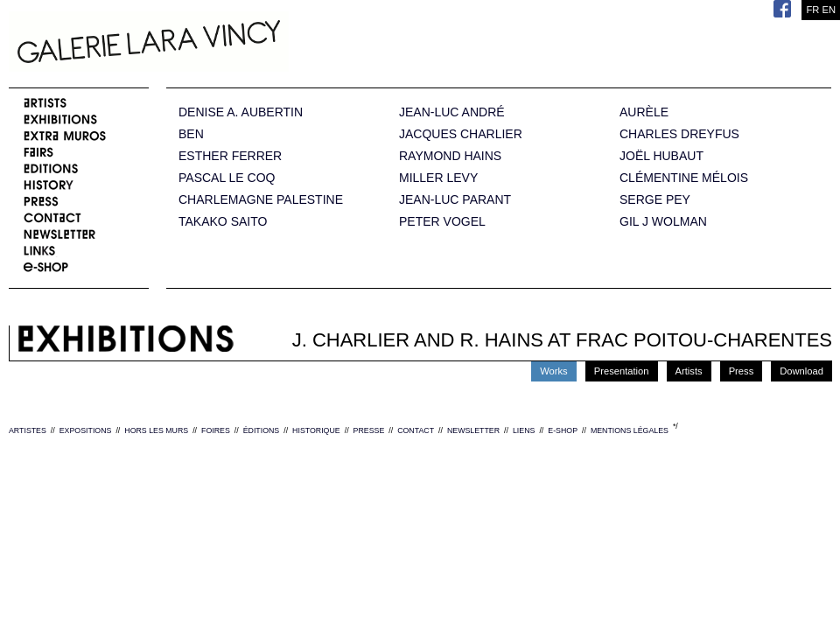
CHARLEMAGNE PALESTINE (261, 200)
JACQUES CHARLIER (461, 134)
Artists (689, 371)
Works (554, 371)
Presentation (622, 371)
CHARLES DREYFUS (679, 134)
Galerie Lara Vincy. (236, 44)
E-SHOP (563, 430)
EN (829, 10)
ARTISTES (28, 430)
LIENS (524, 430)
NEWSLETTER (473, 430)
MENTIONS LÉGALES (630, 430)
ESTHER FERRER (230, 156)
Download (801, 371)
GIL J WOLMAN (663, 222)
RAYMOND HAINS (450, 156)
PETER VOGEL (442, 222)
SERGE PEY (655, 200)
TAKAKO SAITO (223, 222)
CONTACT (416, 430)
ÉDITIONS (262, 430)
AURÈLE (644, 112)
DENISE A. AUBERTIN (241, 112)
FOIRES (216, 430)
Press (742, 371)
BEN (191, 134)
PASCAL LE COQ (227, 178)
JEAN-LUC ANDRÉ (452, 112)
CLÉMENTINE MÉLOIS (684, 178)
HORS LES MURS (156, 430)
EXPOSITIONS (86, 430)
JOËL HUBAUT (661, 156)
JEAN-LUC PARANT (455, 200)
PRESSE (369, 430)
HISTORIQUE (316, 430)
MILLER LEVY (438, 178)
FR (812, 10)
